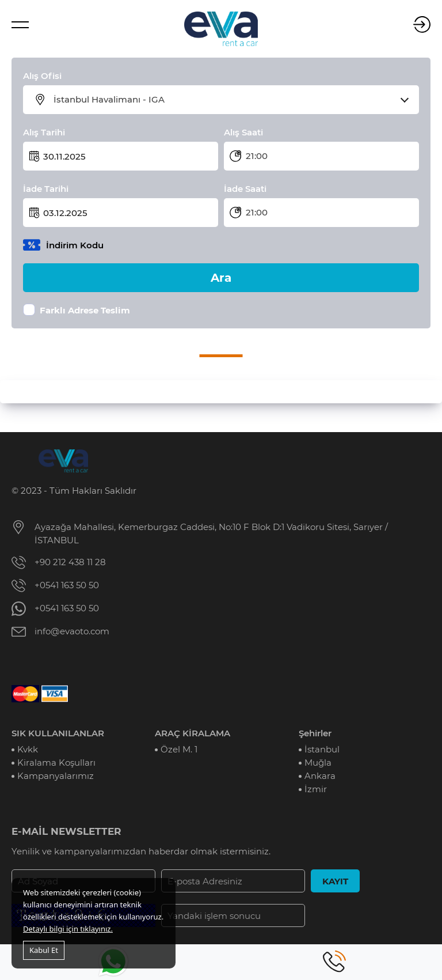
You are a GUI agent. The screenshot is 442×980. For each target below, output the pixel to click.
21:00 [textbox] (257, 156)
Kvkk (28, 749)
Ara (221, 278)
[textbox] (228, 100)
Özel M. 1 (179, 749)
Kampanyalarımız (56, 776)
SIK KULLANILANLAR (58, 733)
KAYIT (335, 881)
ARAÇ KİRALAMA (193, 733)
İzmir (316, 789)
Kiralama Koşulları (56, 763)
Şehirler (315, 733)
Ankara (320, 776)
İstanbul (322, 749)
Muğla (318, 763)
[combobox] (228, 100)
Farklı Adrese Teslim (85, 310)
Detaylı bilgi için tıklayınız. (68, 929)
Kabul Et (44, 950)
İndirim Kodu (75, 245)
